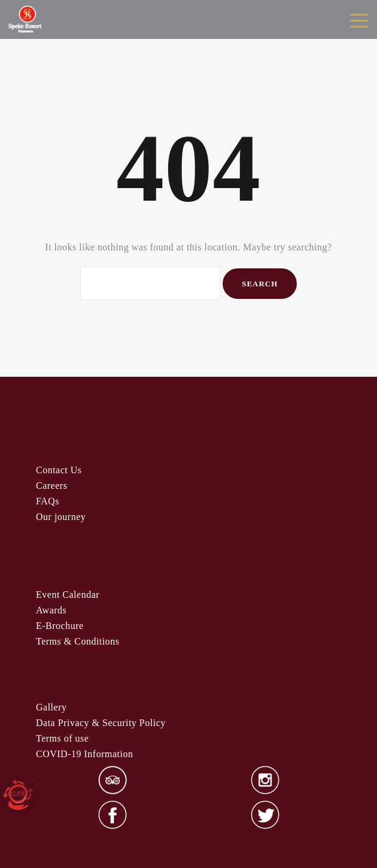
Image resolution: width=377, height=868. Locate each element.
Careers (51, 486)
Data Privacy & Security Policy (101, 723)
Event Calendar (68, 595)
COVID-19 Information (84, 754)
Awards (51, 610)
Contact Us (59, 470)
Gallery (51, 707)
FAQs (48, 501)
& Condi (77, 641)
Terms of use (62, 738)
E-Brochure (60, 626)
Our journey (61, 517)
